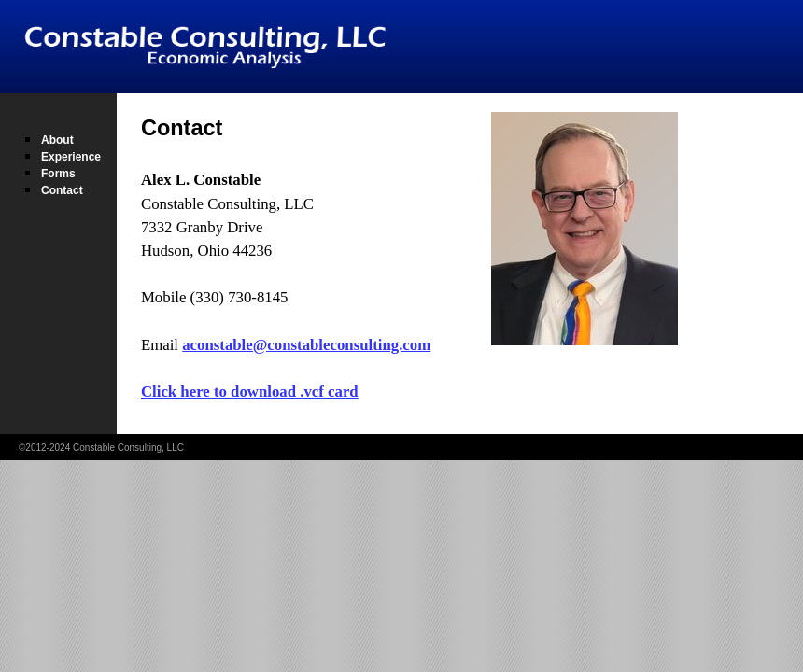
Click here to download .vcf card (250, 392)
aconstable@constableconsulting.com (306, 345)
